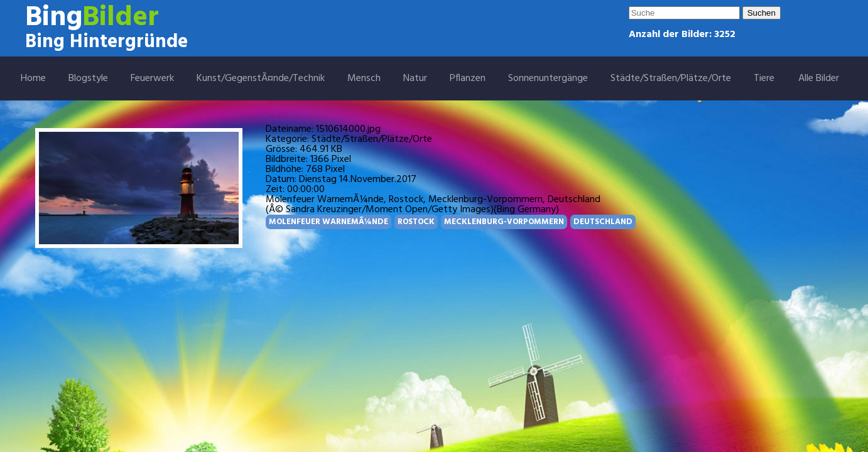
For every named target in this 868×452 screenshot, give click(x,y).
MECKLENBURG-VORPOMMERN (504, 222)
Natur (415, 78)
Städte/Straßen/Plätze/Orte (671, 78)
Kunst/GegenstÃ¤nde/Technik (261, 78)
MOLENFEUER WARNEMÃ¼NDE (328, 222)
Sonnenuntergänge (548, 78)
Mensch (364, 78)
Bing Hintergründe (106, 42)
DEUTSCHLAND (603, 222)
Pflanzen (468, 78)
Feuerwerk (152, 78)
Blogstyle (88, 78)
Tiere (764, 78)
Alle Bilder (819, 78)
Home (33, 78)
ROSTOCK (416, 222)
